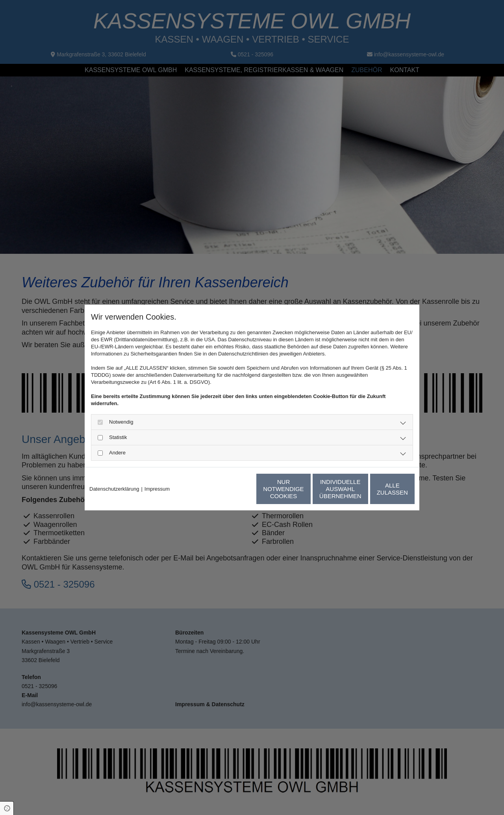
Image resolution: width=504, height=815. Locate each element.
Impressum (157, 489)
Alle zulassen (378, 489)
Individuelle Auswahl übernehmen (303, 489)
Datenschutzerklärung (114, 489)
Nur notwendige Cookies (229, 489)
